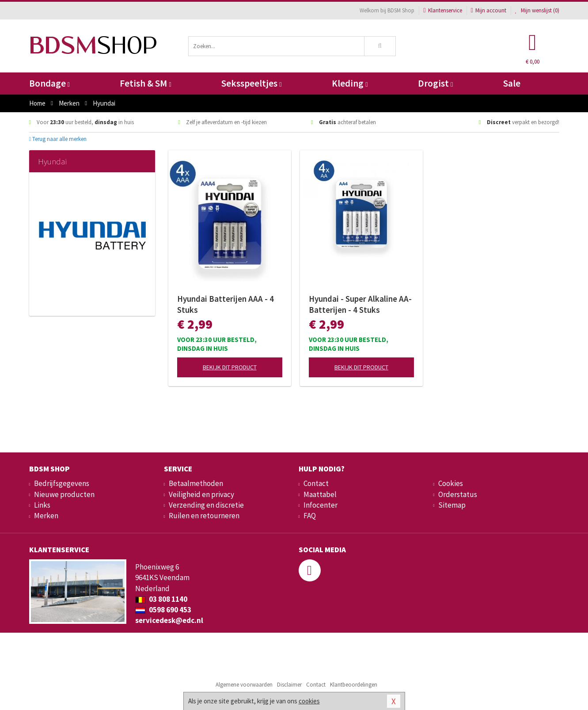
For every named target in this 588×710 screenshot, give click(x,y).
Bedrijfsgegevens (62, 483)
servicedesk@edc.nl (169, 620)
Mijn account (489, 10)
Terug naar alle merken (58, 139)
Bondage (49, 83)
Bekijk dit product (230, 367)
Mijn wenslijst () (537, 10)
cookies (309, 701)
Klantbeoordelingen (354, 685)
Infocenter (321, 505)
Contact (316, 483)
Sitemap (452, 505)
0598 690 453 (163, 610)
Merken (46, 516)
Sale (512, 83)
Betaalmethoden (196, 483)
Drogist (435, 83)
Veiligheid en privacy (201, 494)
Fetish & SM (145, 83)
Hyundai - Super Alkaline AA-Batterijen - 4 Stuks (360, 304)
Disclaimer (289, 685)
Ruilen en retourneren (204, 516)
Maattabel (320, 494)
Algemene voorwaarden (244, 685)
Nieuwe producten (64, 494)
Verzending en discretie (206, 505)
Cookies (451, 483)
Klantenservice (442, 10)
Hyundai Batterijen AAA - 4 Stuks (226, 304)
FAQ (310, 516)
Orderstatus (458, 494)
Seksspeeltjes (251, 83)
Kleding (350, 83)
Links (42, 505)
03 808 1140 (161, 599)
